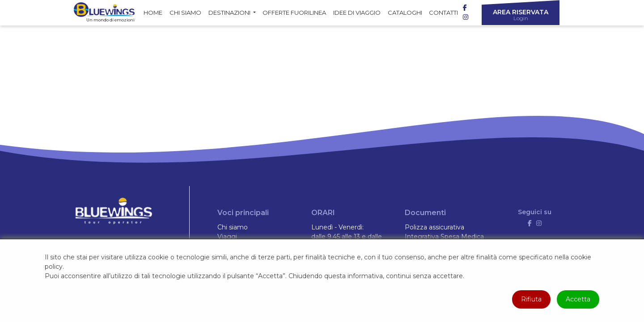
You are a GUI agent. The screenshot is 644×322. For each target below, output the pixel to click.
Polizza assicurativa (434, 227)
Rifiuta (531, 299)
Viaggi (227, 237)
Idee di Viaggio (357, 13)
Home (153, 13)
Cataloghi (405, 13)
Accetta (578, 299)
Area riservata (521, 15)
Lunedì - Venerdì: (337, 227)
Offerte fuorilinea (294, 13)
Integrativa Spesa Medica (444, 237)
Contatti (443, 13)
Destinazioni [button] (230, 13)
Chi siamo (185, 13)
